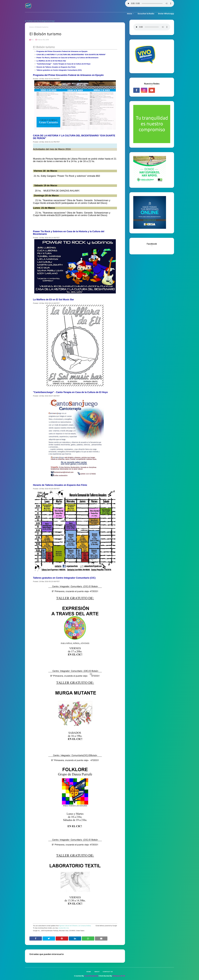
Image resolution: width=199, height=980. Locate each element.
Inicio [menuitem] (130, 14)
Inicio (32, 27)
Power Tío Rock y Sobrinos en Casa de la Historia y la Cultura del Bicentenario (67, 58)
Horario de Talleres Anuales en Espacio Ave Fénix (56, 67)
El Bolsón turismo (44, 47)
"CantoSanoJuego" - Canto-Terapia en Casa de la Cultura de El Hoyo (63, 64)
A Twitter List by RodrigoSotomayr (40, 21)
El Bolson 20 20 (119, 976)
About (97, 972)
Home (89, 972)
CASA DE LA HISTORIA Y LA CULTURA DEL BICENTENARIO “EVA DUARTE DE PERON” (71, 55)
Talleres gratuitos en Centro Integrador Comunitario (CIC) (59, 70)
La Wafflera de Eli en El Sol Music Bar (51, 61)
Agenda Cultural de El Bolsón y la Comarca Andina (75, 926)
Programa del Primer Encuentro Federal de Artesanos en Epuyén (62, 51)
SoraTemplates (91, 976)
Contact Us (108, 972)
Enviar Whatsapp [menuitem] (166, 14)
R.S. (32, 40)
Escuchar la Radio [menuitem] (146, 14)
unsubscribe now (63, 928)
